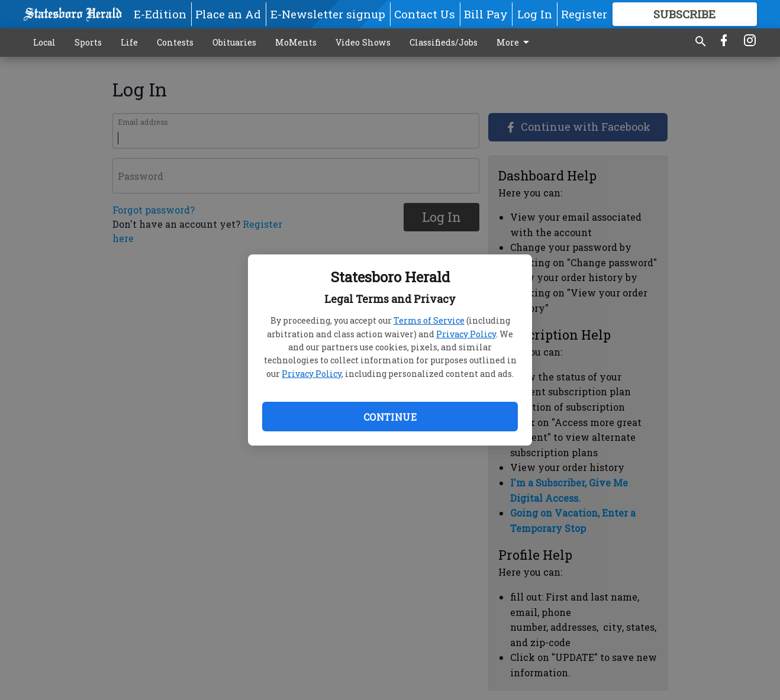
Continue (390, 417)
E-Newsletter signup (328, 14)
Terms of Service (429, 320)
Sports (88, 42)
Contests (175, 42)
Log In (535, 14)
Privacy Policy (466, 334)
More (515, 43)
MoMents (296, 42)
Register (584, 14)
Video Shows (363, 42)
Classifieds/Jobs (444, 42)
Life (129, 42)
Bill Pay (486, 14)
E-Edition (160, 14)
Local (44, 42)
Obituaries (234, 42)
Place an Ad (228, 14)
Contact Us (425, 14)
